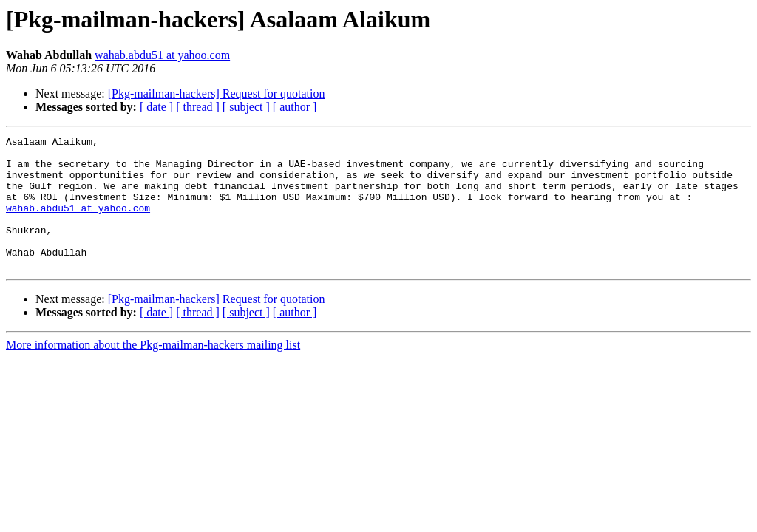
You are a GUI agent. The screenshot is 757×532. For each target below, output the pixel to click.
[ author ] (295, 107)
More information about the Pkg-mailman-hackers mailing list (153, 371)
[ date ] (156, 107)
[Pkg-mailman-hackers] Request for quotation (217, 93)
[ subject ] (246, 107)
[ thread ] (198, 107)
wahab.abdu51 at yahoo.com (162, 55)
